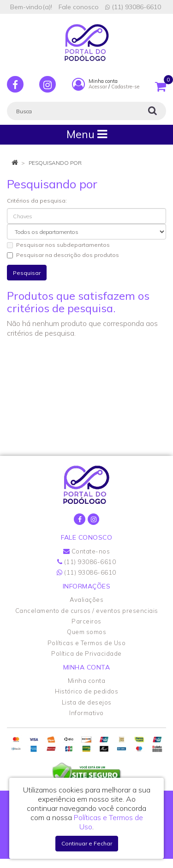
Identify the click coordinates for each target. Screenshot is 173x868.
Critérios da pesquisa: (37, 201)
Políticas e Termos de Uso (87, 643)
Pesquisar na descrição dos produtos (63, 255)
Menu (87, 134)
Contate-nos (87, 551)
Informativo (86, 713)
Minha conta (87, 681)
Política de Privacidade (86, 653)
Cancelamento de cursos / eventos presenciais (87, 611)
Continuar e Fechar (87, 843)
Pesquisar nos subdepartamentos (58, 245)
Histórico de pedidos (86, 691)
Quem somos (86, 632)
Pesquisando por (55, 163)
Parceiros (86, 621)
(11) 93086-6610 (133, 7)
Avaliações (86, 600)
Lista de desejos (87, 702)
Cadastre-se (125, 87)
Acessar (98, 87)
